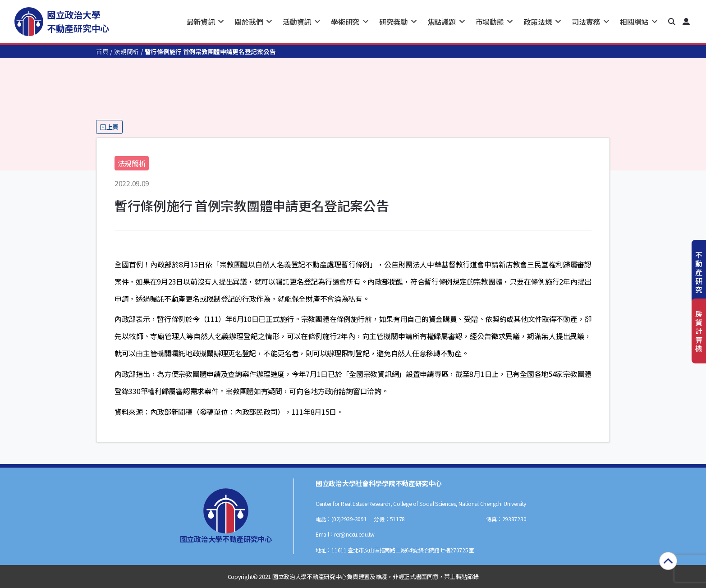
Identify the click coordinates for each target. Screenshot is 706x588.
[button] (672, 22)
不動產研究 (699, 272)
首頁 (102, 51)
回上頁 (109, 127)
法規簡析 (126, 51)
